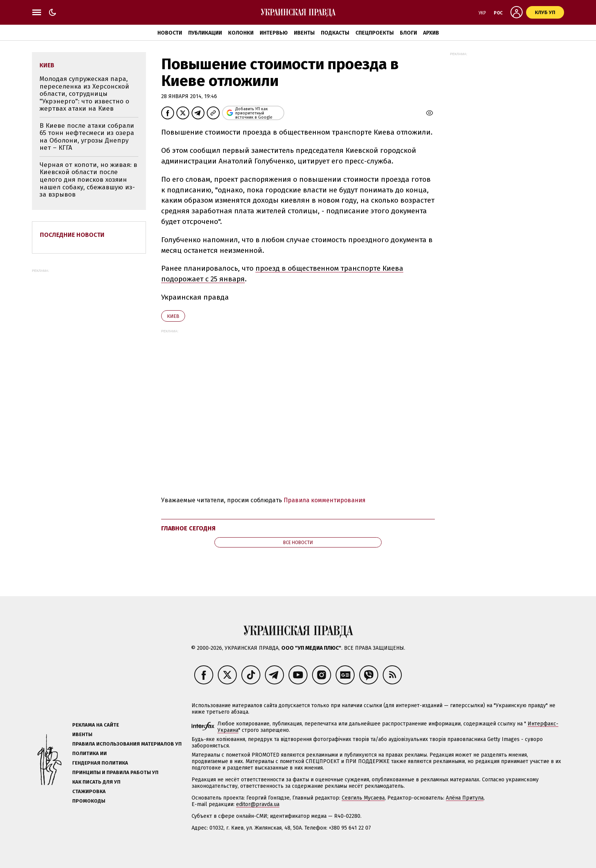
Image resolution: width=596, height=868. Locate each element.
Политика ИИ (90, 753)
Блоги (408, 33)
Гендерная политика (100, 763)
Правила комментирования (325, 500)
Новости (170, 33)
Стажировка (89, 791)
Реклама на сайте (96, 725)
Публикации (205, 33)
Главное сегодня (188, 528)
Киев (173, 316)
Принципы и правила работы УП (115, 772)
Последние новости (72, 235)
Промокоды (89, 801)
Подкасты (335, 33)
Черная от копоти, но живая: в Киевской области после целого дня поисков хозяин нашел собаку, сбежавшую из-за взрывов (88, 180)
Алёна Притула (465, 798)
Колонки (241, 33)
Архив (431, 33)
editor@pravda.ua (258, 804)
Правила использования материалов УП (127, 744)
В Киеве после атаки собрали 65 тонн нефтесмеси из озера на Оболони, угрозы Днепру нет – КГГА (87, 137)
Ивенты (304, 33)
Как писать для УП (96, 782)
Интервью (274, 33)
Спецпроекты (375, 33)
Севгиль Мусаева (363, 798)
